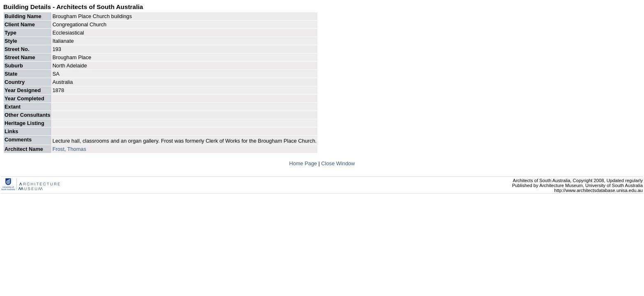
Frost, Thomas (69, 149)
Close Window (338, 163)
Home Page (304, 163)
